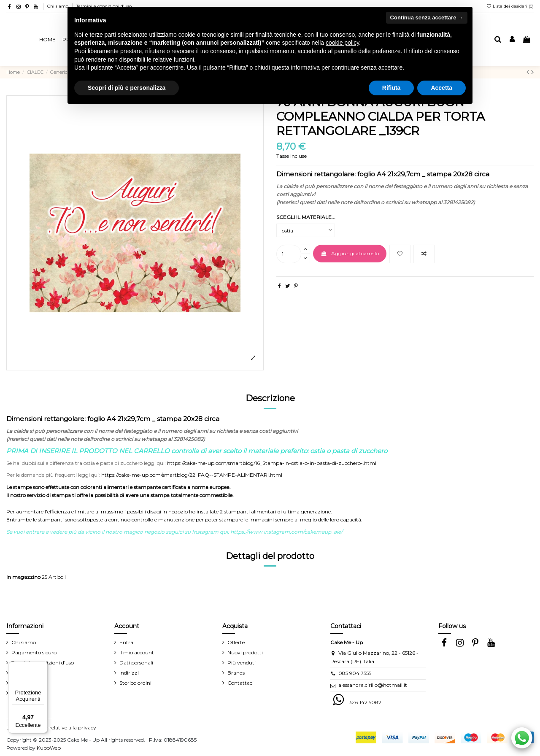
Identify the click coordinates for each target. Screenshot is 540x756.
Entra (126, 642)
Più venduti (242, 663)
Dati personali (136, 663)
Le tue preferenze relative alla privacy (51, 728)
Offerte (236, 642)
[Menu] (43, 667)
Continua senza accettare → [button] (427, 18)
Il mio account (137, 652)
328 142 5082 (365, 702)
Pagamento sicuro (34, 652)
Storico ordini (135, 683)
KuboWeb (49, 748)
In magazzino (23, 577)
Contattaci (240, 683)
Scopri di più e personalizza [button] (127, 88)
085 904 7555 (355, 673)
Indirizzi (129, 673)
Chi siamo (58, 6)
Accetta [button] (441, 88)
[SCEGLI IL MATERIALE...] (306, 230)
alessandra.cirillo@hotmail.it (373, 685)
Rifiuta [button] (391, 88)
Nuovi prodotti (245, 652)
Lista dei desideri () (510, 6)
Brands (236, 673)
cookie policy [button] (342, 43)
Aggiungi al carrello (350, 253)
